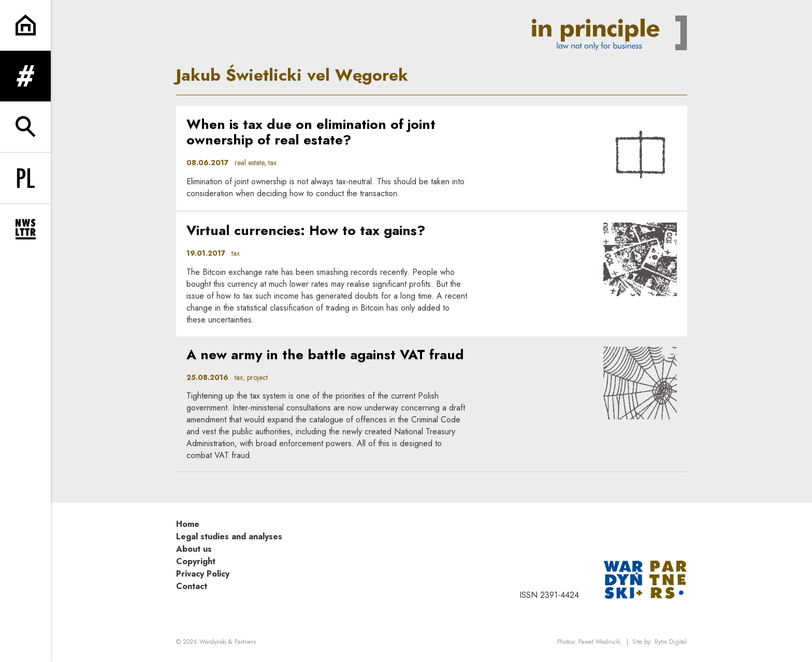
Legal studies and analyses (229, 536)
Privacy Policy (203, 574)
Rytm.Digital (671, 642)
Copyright (196, 561)
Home (188, 524)
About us (194, 549)
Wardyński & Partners (228, 642)
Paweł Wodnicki (599, 642)
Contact (192, 586)
